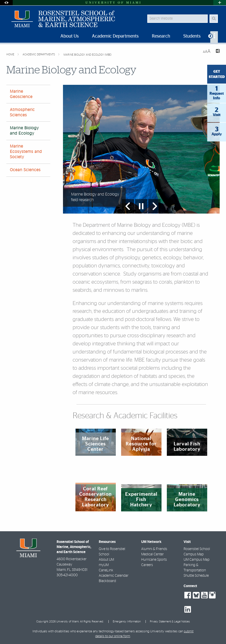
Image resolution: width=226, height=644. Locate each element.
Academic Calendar (114, 576)
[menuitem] (214, 37)
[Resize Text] (207, 51)
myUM (104, 565)
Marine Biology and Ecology (24, 131)
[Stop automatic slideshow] (141, 206)
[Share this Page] (217, 52)
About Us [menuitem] (70, 36)
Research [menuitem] (161, 36)
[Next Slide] (154, 206)
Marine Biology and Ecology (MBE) (87, 55)
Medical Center (152, 554)
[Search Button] (214, 19)
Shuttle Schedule (196, 576)
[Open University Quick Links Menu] (220, 3)
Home (11, 54)
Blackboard (107, 581)
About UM (106, 560)
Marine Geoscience (21, 94)
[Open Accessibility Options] (6, 3)
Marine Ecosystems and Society (26, 152)
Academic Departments (39, 54)
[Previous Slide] (128, 206)
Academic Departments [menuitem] (115, 36)
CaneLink (106, 570)
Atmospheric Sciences (22, 112)
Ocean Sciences (25, 170)
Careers (147, 565)
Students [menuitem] (192, 36)
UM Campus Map (197, 560)
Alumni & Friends (154, 549)
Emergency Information (127, 622)
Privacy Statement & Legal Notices (170, 622)
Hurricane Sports (154, 560)
